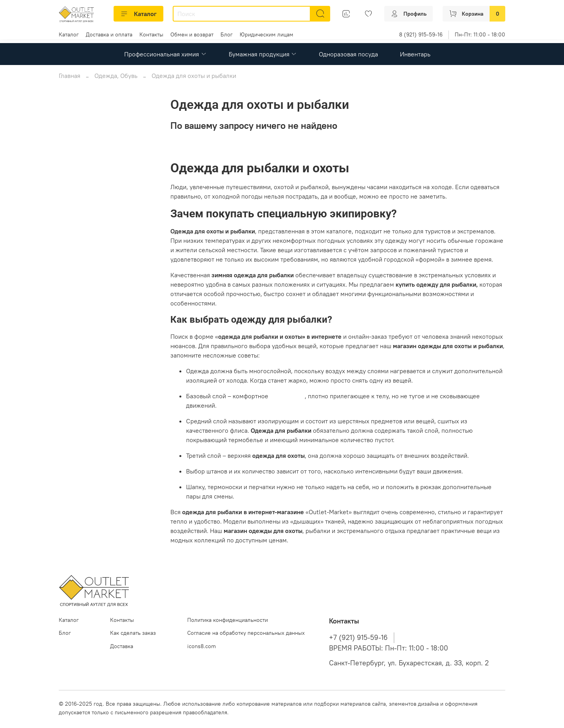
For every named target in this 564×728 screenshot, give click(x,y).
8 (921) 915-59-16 (421, 34)
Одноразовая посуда (348, 54)
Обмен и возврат (192, 34)
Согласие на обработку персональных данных (246, 633)
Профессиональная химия (165, 54)
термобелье (287, 396)
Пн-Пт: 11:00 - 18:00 (480, 34)
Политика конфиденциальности (228, 620)
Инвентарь (415, 54)
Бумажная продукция (263, 54)
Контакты (151, 34)
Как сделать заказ (133, 633)
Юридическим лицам (267, 34)
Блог (227, 34)
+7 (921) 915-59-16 (358, 638)
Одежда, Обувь (116, 76)
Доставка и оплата (109, 34)
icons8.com (202, 646)
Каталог (138, 14)
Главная (70, 76)
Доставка (122, 646)
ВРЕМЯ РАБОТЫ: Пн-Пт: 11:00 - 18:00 (389, 648)
